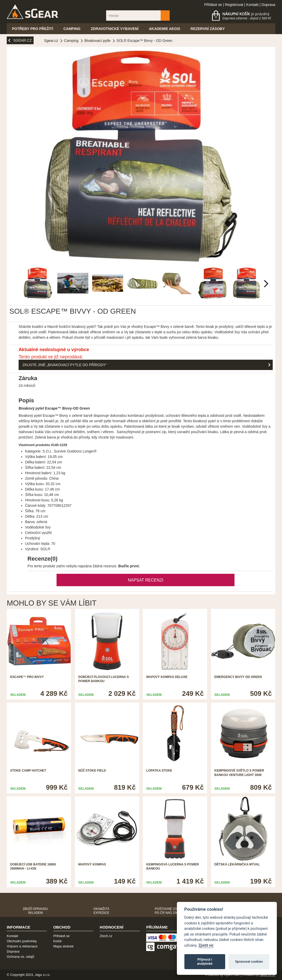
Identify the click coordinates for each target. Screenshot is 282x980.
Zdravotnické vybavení (115, 29)
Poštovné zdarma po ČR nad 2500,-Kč (170, 911)
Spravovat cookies (249, 962)
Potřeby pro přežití (32, 29)
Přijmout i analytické (205, 962)
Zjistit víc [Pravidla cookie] (206, 945)
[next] (265, 284)
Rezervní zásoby (208, 29)
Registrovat (234, 5)
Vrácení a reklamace (22, 946)
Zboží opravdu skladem (35, 911)
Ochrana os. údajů (20, 957)
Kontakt (252, 5)
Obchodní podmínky (22, 941)
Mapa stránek (63, 946)
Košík (57, 941)
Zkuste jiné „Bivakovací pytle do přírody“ (65, 365)
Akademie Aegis (165, 29)
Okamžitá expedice (101, 911)
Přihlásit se (213, 5)
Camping (72, 29)
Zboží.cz (106, 936)
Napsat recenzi (146, 580)
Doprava (268, 5)
